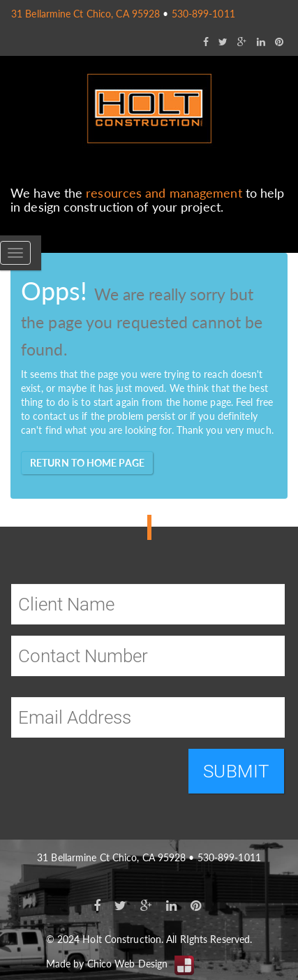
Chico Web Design (128, 964)
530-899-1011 (203, 14)
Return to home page (87, 463)
